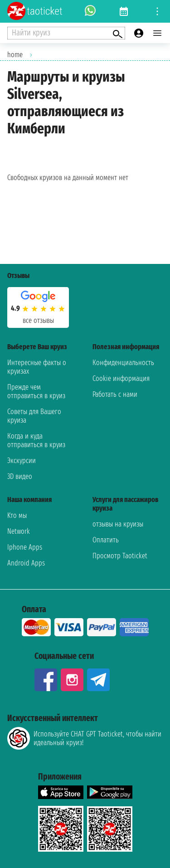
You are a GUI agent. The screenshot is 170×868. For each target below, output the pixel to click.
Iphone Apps (25, 547)
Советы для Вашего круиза (34, 416)
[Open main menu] (157, 33)
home (15, 55)
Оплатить (106, 540)
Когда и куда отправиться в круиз (36, 440)
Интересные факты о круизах (37, 367)
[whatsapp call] (90, 11)
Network (19, 531)
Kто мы (17, 515)
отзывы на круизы (118, 524)
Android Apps (26, 563)
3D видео (20, 476)
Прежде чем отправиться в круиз (36, 391)
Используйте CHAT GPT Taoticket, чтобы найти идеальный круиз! (84, 738)
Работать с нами (115, 394)
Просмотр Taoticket (120, 556)
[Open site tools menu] (157, 11)
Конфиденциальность (123, 363)
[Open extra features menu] (66, 33)
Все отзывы (38, 320)
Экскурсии (22, 461)
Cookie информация (121, 378)
